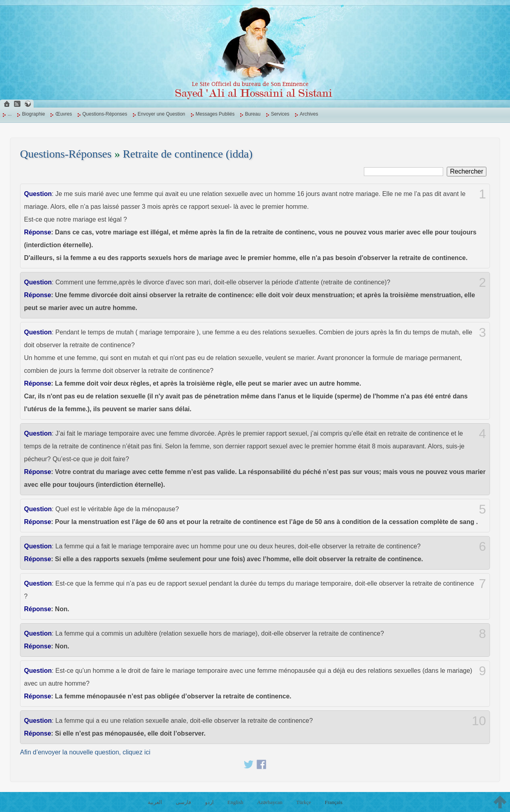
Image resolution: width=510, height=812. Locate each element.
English (235, 802)
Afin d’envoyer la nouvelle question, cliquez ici (85, 752)
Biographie (33, 114)
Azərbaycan (270, 802)
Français (333, 802)
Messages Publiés (215, 114)
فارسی (183, 802)
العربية (155, 802)
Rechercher (467, 171)
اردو (209, 802)
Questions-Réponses (105, 114)
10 (479, 721)
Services (280, 114)
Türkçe (304, 802)
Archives (309, 114)
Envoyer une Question (162, 114)
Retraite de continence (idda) (188, 154)
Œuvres (63, 114)
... (10, 114)
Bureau (253, 114)
